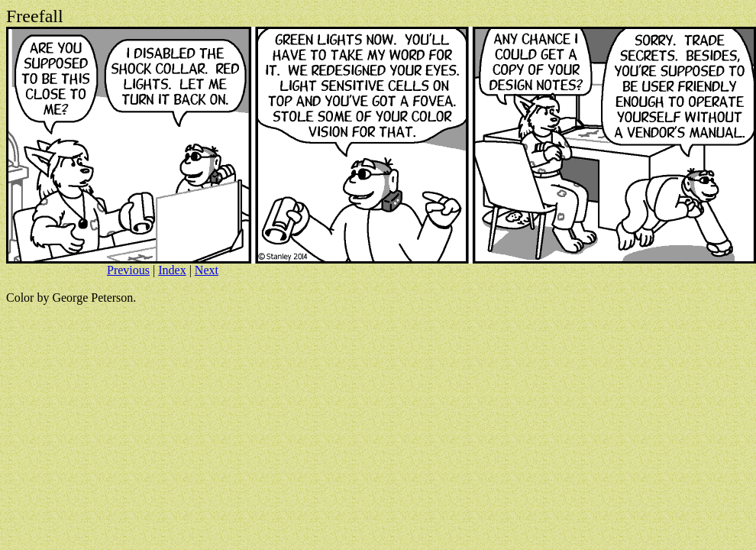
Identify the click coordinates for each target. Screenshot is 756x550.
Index (172, 270)
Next (207, 270)
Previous (128, 270)
